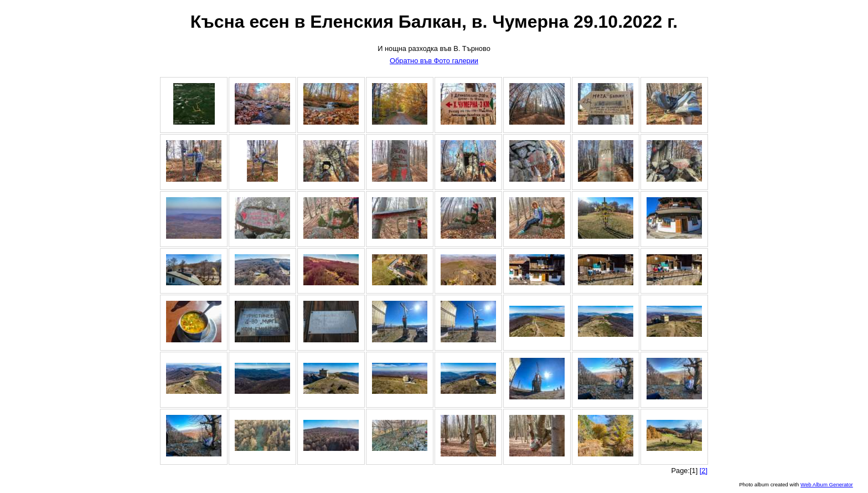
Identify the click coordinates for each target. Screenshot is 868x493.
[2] (704, 471)
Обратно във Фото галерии (434, 61)
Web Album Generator (827, 484)
